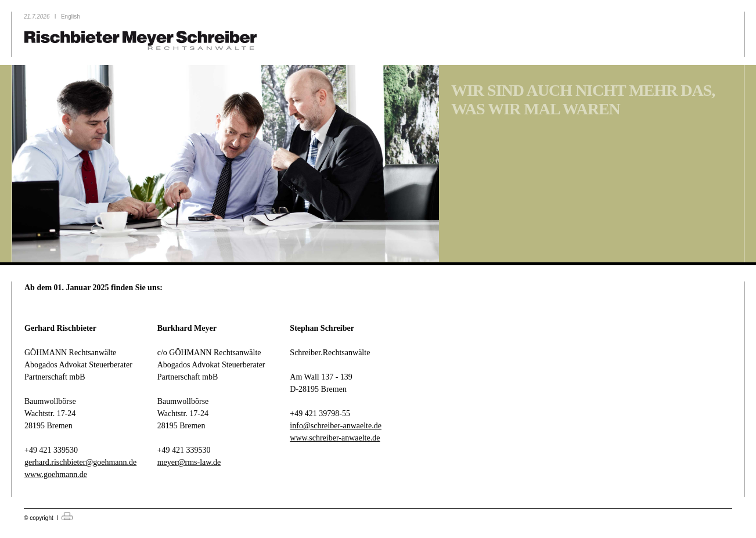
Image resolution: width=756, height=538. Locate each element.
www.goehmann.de (56, 474)
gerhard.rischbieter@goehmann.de (80, 462)
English (71, 17)
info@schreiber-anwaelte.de (336, 426)
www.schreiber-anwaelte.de (335, 438)
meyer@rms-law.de (189, 462)
